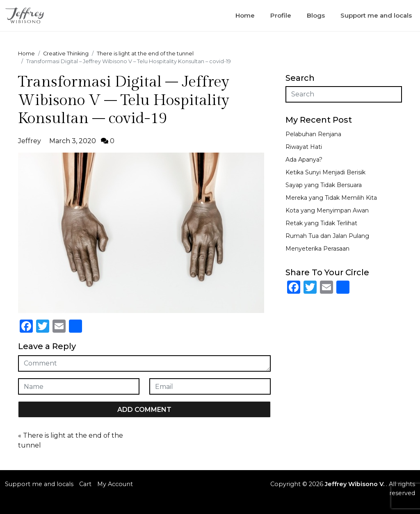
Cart (85, 484)
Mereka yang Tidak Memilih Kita (331, 198)
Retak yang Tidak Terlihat (321, 223)
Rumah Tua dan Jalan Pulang (327, 236)
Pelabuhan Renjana (313, 134)
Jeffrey (30, 141)
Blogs (316, 15)
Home (245, 15)
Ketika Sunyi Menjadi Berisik (325, 172)
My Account (115, 484)
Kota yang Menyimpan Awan (327, 210)
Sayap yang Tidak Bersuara (324, 185)
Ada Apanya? (304, 160)
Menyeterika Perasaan (317, 249)
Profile (281, 15)
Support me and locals (376, 15)
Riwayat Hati (304, 147)
